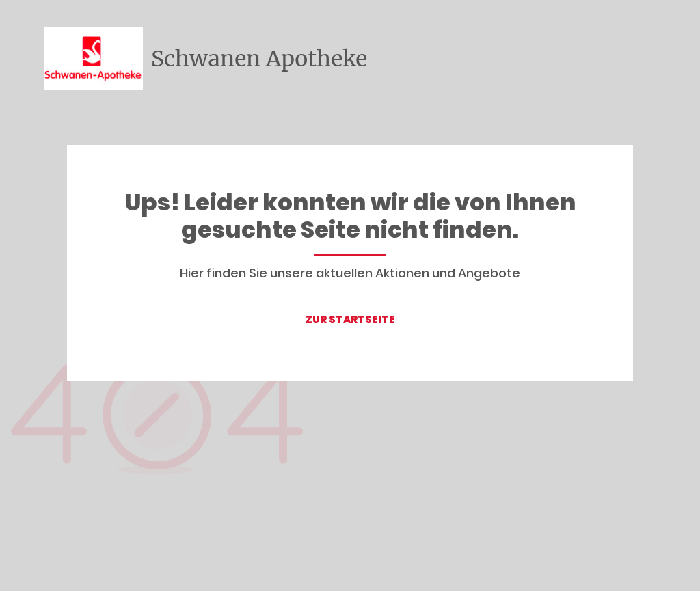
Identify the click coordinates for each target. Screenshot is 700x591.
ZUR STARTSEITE (350, 319)
